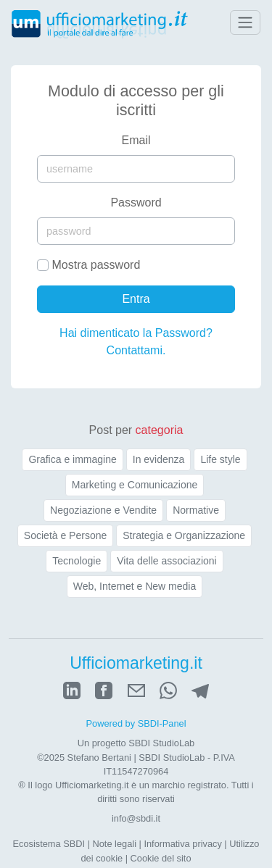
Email (136, 140)
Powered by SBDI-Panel (136, 723)
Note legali (115, 844)
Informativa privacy (182, 844)
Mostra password (96, 265)
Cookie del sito (161, 858)
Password (136, 203)
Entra (136, 299)
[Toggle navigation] (245, 22)
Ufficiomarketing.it (136, 663)
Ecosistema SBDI (49, 844)
